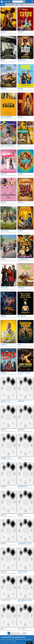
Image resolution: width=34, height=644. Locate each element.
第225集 (21, 9)
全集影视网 (7, 2)
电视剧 (7, 5)
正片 (3, 9)
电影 (2, 5)
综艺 (17, 5)
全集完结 (21, 208)
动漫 (12, 5)
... (21, 633)
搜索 (24, 2)
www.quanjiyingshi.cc (19, 637)
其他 (22, 5)
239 (24, 633)
